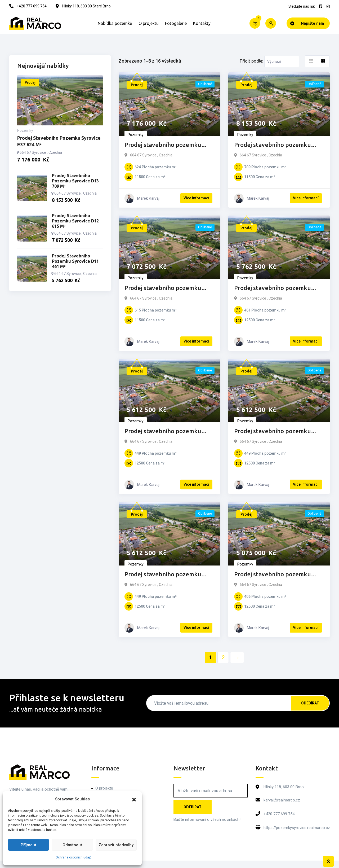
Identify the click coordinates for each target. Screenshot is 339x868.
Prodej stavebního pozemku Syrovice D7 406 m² (272, 575)
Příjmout (28, 845)
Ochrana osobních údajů (74, 857)
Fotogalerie (176, 23)
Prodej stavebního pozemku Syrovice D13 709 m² (272, 145)
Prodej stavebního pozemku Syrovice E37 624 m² (163, 145)
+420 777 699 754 (279, 814)
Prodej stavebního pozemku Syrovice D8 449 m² (163, 575)
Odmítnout (72, 845)
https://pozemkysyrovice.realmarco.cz (297, 828)
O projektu (149, 23)
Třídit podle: (251, 61)
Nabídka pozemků (115, 23)
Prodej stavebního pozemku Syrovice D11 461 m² (272, 288)
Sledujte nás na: (302, 6)
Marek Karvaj (148, 198)
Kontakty (202, 23)
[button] (134, 799)
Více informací (196, 198)
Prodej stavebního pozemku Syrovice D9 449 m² (272, 431)
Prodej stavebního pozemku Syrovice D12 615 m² (163, 288)
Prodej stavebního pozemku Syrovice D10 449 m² (163, 431)
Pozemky (136, 135)
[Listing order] (282, 62)
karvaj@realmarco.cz (282, 800)
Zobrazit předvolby (116, 845)
